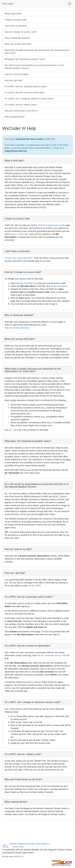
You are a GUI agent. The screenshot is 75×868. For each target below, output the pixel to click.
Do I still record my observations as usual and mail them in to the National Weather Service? (34, 67)
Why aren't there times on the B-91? (21, 111)
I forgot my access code (16, 20)
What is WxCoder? (13, 14)
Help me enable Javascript (17, 328)
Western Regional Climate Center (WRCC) (30, 844)
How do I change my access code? (21, 32)
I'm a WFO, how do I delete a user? (21, 105)
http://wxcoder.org (28, 283)
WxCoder (8, 4)
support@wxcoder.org (16, 151)
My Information (60, 286)
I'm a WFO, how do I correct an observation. (25, 93)
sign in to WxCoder (20, 234)
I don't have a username (16, 26)
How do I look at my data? (17, 74)
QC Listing (14, 430)
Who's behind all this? (15, 117)
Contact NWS (34, 586)
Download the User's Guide (29, 139)
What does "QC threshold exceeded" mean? (25, 59)
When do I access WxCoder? (18, 44)
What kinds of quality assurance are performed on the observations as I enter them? (37, 52)
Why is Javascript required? (17, 38)
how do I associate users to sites (51, 655)
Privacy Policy (18, 847)
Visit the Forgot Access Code (52, 225)
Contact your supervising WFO (19, 258)
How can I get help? (14, 80)
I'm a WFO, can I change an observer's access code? (29, 99)
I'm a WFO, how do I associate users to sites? (26, 86)
